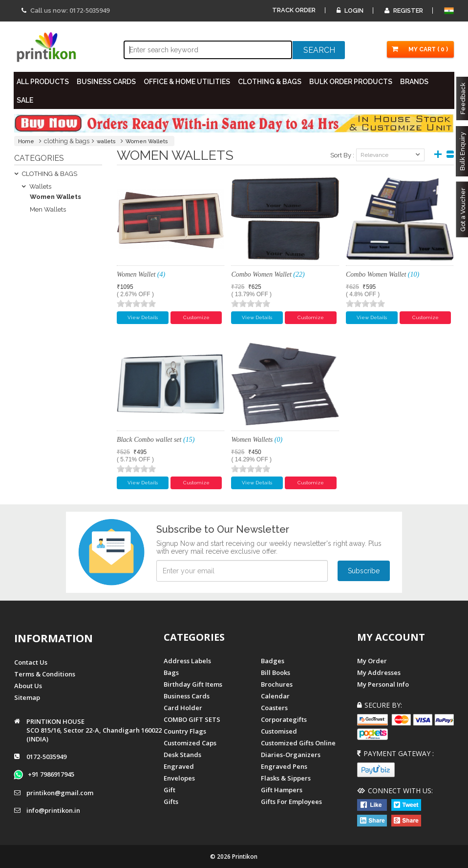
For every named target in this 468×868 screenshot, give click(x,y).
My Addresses (379, 673)
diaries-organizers (291, 755)
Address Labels (187, 661)
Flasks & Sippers (286, 778)
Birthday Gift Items (193, 684)
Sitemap (27, 697)
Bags (171, 673)
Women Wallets (147, 141)
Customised (279, 731)
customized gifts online (298, 743)
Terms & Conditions (45, 673)
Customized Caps (190, 743)
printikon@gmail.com (60, 793)
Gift (170, 790)
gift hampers (282, 790)
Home (26, 141)
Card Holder (183, 708)
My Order (372, 661)
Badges (273, 661)
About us (28, 685)
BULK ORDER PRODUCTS (351, 82)
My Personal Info (383, 684)
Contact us (31, 662)
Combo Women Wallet (268, 274)
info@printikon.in (53, 810)
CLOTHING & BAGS (270, 82)
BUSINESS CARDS (107, 82)
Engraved (179, 766)
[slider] (136, 304)
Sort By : (342, 155)
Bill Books (276, 673)
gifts (171, 802)
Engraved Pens (284, 766)
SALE (25, 100)
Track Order (294, 10)
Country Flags (185, 731)
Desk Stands (182, 755)
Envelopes (179, 778)
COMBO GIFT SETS (192, 719)
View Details (143, 317)
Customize (196, 317)
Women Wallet (141, 274)
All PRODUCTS (43, 82)
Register (404, 11)
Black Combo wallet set (156, 440)
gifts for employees (291, 802)
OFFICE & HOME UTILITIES (187, 82)
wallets (106, 141)
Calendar (275, 696)
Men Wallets (48, 209)
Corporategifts (284, 719)
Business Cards (187, 696)
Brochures (277, 684)
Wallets (36, 186)
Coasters (274, 708)
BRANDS (415, 82)
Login (350, 11)
